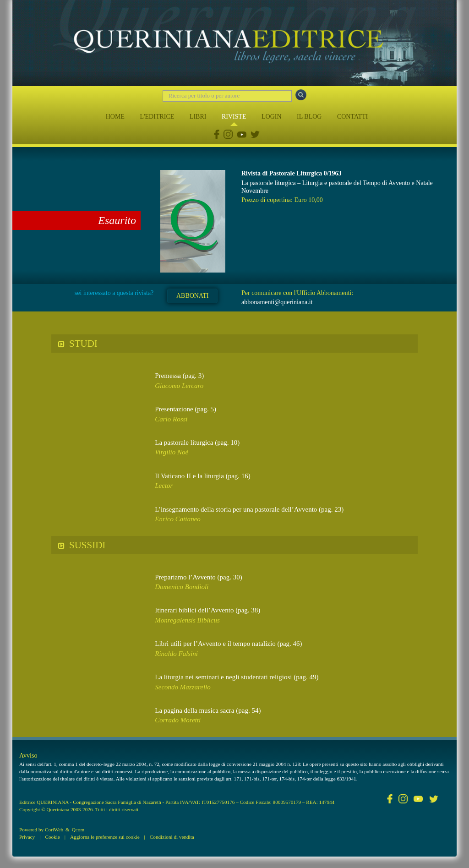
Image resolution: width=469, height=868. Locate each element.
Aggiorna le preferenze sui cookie (105, 837)
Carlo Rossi (171, 419)
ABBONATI (193, 296)
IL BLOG (309, 117)
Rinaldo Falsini (176, 654)
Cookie (52, 837)
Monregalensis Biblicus (187, 620)
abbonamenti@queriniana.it (277, 302)
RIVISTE (234, 117)
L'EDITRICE (157, 117)
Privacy (27, 837)
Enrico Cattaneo (178, 519)
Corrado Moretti (178, 720)
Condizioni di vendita (172, 837)
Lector (164, 486)
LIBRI (198, 117)
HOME (115, 117)
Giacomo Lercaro (179, 386)
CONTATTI (352, 117)
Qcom (78, 830)
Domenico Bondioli (182, 587)
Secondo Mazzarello (183, 687)
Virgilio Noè (172, 452)
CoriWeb (54, 830)
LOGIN (272, 117)
